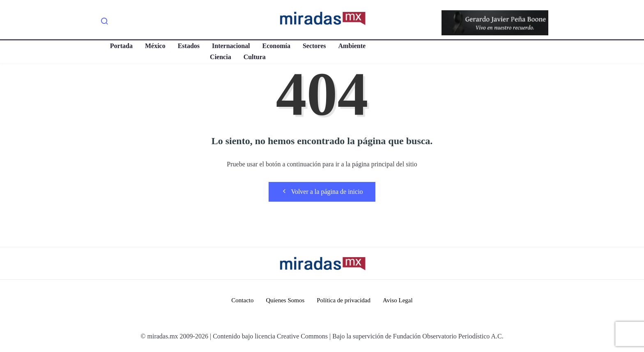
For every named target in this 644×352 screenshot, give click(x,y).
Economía (276, 46)
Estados (189, 46)
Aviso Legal (398, 300)
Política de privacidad (344, 300)
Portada (121, 46)
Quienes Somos (285, 300)
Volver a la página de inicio (322, 191)
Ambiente (352, 46)
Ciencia (221, 57)
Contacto (242, 300)
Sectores (314, 46)
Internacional (231, 46)
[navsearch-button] (104, 23)
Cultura (255, 57)
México (155, 46)
